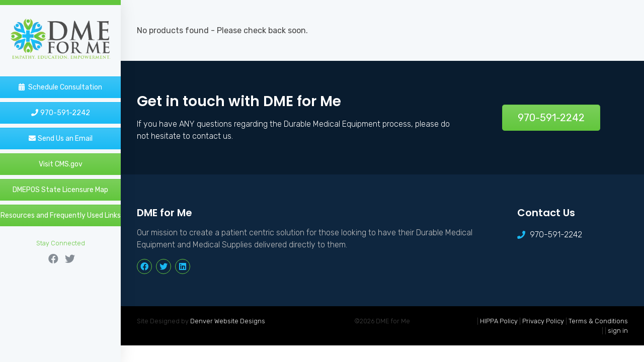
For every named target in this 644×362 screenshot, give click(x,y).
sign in (618, 331)
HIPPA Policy (499, 321)
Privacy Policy (543, 321)
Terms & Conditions (598, 321)
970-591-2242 (551, 118)
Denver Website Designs (228, 321)
